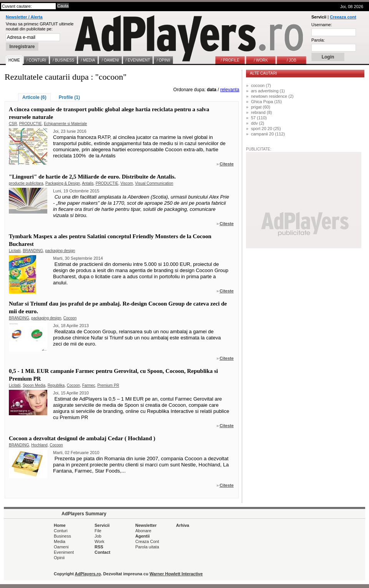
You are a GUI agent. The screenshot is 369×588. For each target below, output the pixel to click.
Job (98, 536)
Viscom (127, 183)
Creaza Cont (147, 541)
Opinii (59, 558)
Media (60, 541)
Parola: (318, 40)
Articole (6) (34, 97)
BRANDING (33, 251)
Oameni (61, 547)
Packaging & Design (63, 183)
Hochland (39, 445)
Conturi (61, 531)
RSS (99, 547)
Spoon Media (34, 385)
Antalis (88, 183)
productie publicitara (26, 183)
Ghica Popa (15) (266, 102)
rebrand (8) (261, 112)
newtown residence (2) (272, 96)
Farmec (89, 385)
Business (62, 536)
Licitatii (15, 251)
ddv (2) (258, 123)
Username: (322, 25)
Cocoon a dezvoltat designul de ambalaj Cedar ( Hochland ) (82, 438)
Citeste (227, 164)
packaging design (60, 251)
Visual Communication (154, 183)
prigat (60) (261, 107)
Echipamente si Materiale (65, 124)
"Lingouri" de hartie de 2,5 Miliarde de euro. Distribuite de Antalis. (92, 177)
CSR (13, 124)
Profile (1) (69, 97)
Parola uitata (147, 547)
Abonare (143, 531)
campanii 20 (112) (268, 134)
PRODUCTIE (31, 124)
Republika (56, 385)
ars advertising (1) (268, 91)
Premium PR (108, 385)
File (98, 531)
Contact (102, 552)
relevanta (230, 90)
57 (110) (259, 118)
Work (99, 541)
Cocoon (70, 318)
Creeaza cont (343, 17)
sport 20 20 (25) (266, 129)
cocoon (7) (261, 85)
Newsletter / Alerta (24, 17)
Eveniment (64, 552)
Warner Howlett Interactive (176, 574)
